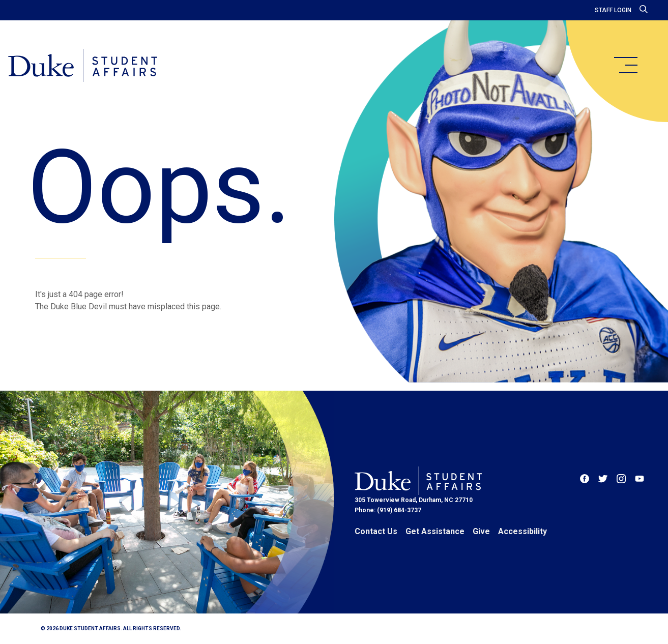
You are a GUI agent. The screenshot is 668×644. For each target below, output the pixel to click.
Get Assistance (435, 531)
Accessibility (522, 531)
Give (481, 531)
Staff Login (613, 10)
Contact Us (376, 531)
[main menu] (625, 65)
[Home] (83, 66)
